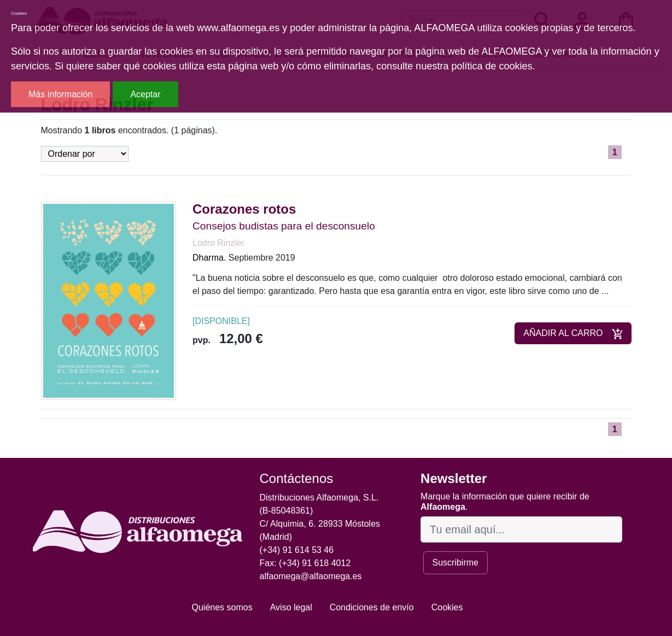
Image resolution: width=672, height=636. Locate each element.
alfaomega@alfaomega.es (311, 576)
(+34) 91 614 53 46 (297, 550)
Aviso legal (291, 607)
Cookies (447, 607)
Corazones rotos (244, 209)
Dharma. (209, 258)
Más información (60, 94)
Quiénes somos (222, 607)
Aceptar (145, 94)
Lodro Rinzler (218, 243)
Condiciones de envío (372, 607)
